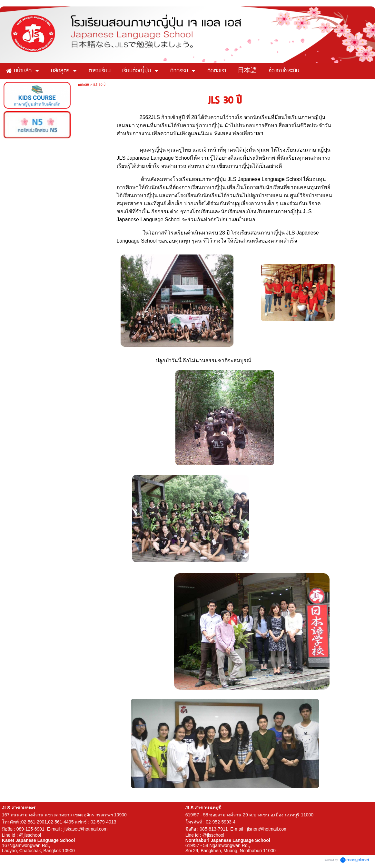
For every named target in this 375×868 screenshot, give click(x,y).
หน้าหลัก (84, 85)
